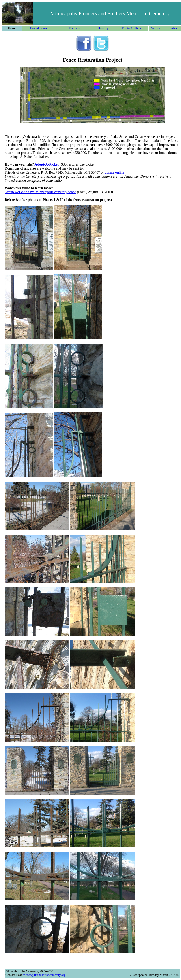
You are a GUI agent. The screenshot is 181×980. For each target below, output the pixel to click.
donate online (114, 172)
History (103, 28)
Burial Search (40, 28)
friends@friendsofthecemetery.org (44, 975)
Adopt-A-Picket (47, 164)
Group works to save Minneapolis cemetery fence (40, 192)
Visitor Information (165, 28)
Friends (74, 28)
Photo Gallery (132, 28)
